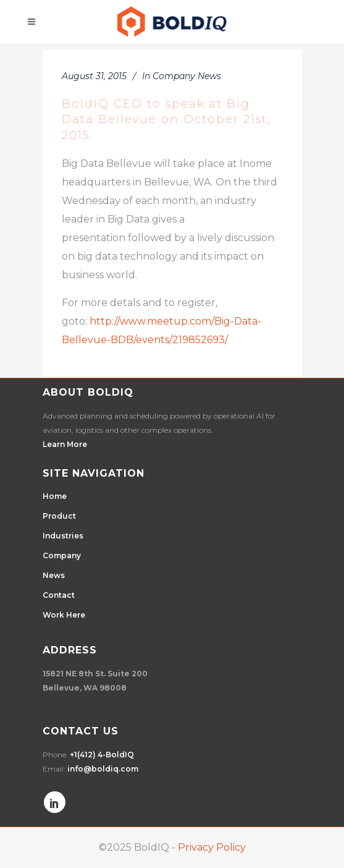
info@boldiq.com (103, 769)
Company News (187, 76)
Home (55, 496)
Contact (59, 595)
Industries (63, 536)
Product (59, 516)
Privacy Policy (212, 847)
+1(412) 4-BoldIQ (102, 755)
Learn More (65, 444)
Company (62, 555)
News (54, 575)
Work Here (64, 615)
